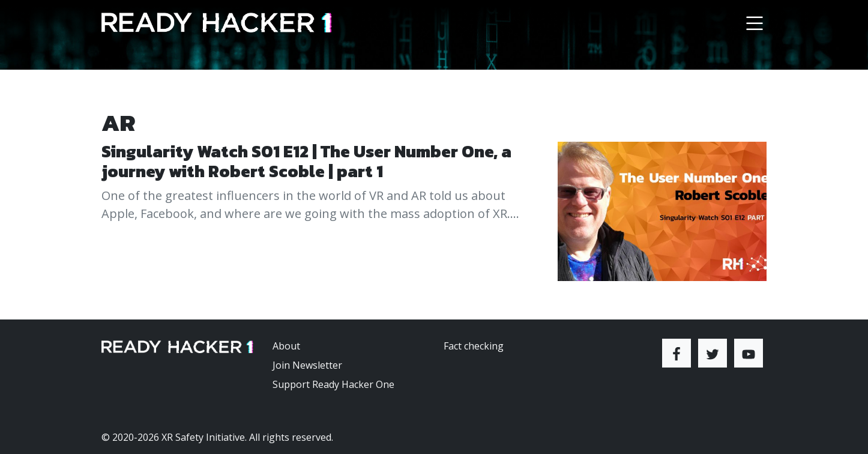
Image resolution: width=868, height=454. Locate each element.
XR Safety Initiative (203, 437)
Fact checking (474, 346)
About (286, 346)
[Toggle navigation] (755, 23)
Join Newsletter (307, 365)
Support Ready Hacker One (333, 384)
